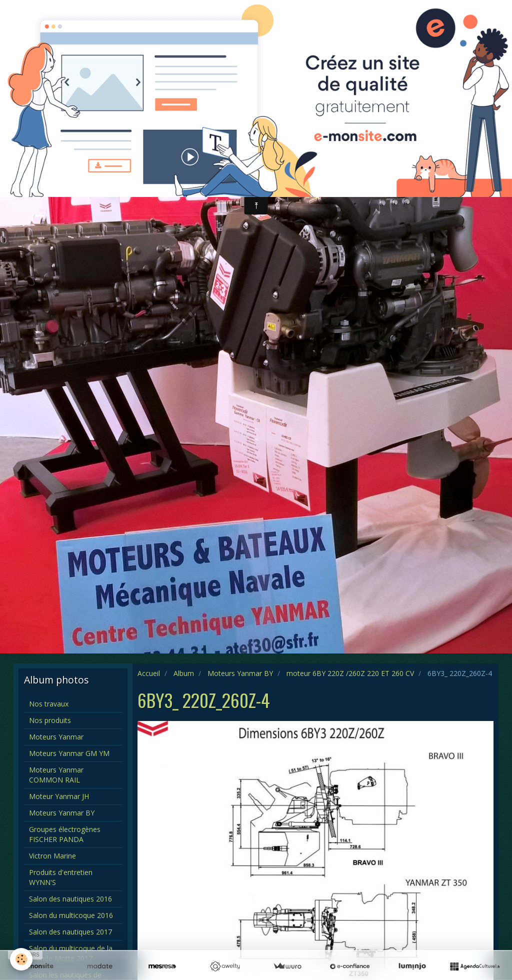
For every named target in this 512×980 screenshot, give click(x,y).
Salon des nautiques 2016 (70, 899)
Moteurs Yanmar (56, 737)
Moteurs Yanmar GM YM (69, 753)
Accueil (149, 673)
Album (184, 673)
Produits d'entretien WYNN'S (61, 877)
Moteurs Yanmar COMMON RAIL (56, 775)
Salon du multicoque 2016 (71, 915)
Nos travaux (49, 704)
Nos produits (50, 720)
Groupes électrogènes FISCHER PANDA (65, 834)
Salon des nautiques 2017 (70, 932)
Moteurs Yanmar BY (240, 673)
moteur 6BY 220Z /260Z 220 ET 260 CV (350, 673)
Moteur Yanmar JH (59, 796)
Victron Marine (52, 856)
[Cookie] (21, 959)
